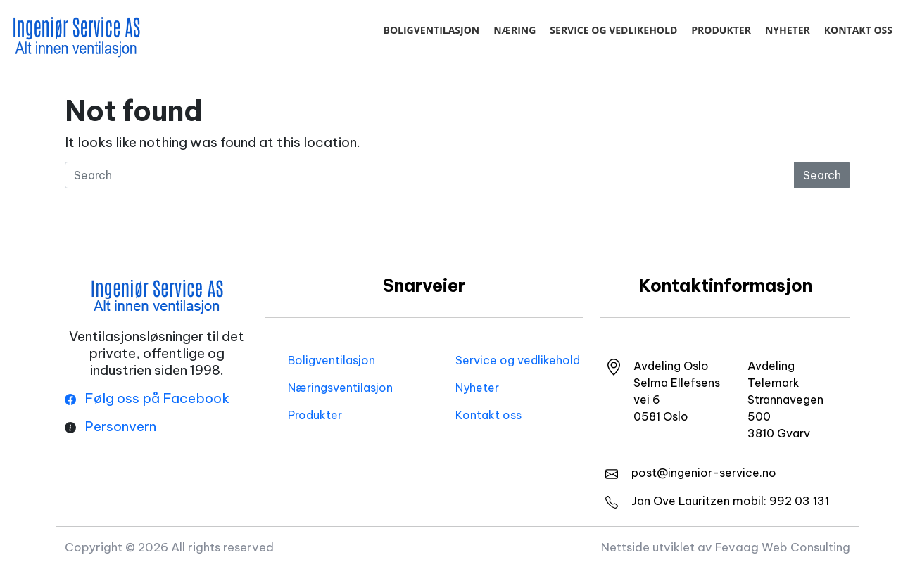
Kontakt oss (858, 30)
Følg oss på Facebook (147, 398)
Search (822, 175)
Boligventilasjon (431, 30)
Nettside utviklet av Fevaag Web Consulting (726, 547)
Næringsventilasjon (340, 388)
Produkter (721, 30)
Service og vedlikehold (613, 30)
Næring (515, 30)
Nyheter (788, 30)
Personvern (120, 426)
